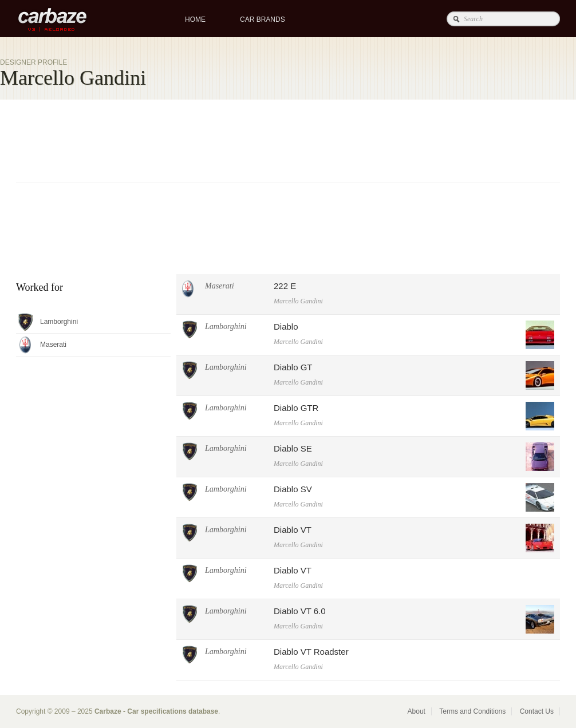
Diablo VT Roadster (311, 652)
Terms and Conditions (472, 711)
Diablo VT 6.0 (300, 611)
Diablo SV (293, 489)
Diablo (286, 327)
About (417, 711)
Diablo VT (293, 530)
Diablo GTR (296, 408)
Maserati (220, 286)
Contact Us (537, 711)
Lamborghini (226, 327)
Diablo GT (293, 367)
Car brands (263, 19)
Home (195, 19)
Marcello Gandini (298, 301)
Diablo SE (293, 448)
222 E (285, 286)
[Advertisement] (186, 194)
